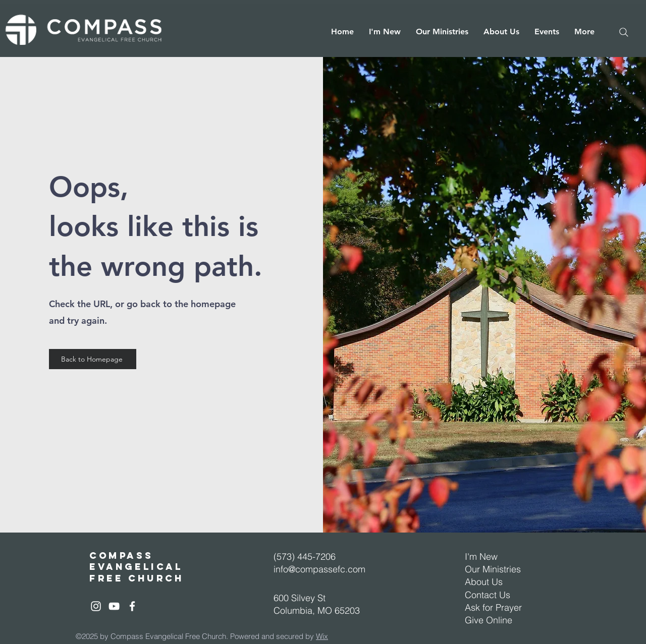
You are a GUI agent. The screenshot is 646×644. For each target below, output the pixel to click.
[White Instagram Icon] (96, 606)
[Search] (624, 32)
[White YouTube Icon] (114, 606)
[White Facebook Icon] (132, 606)
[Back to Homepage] (93, 359)
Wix (322, 636)
